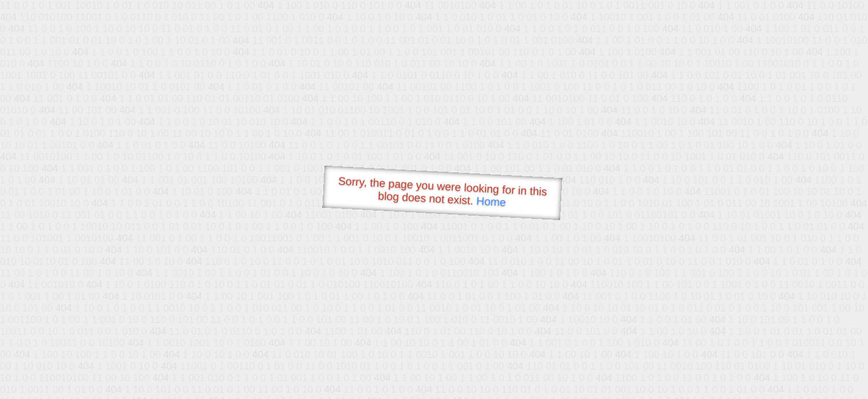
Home (491, 201)
